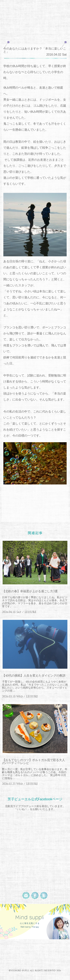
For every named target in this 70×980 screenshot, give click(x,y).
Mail (26, 896)
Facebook (35, 896)
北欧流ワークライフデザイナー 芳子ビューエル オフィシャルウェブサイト (35, 13)
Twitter (44, 896)
